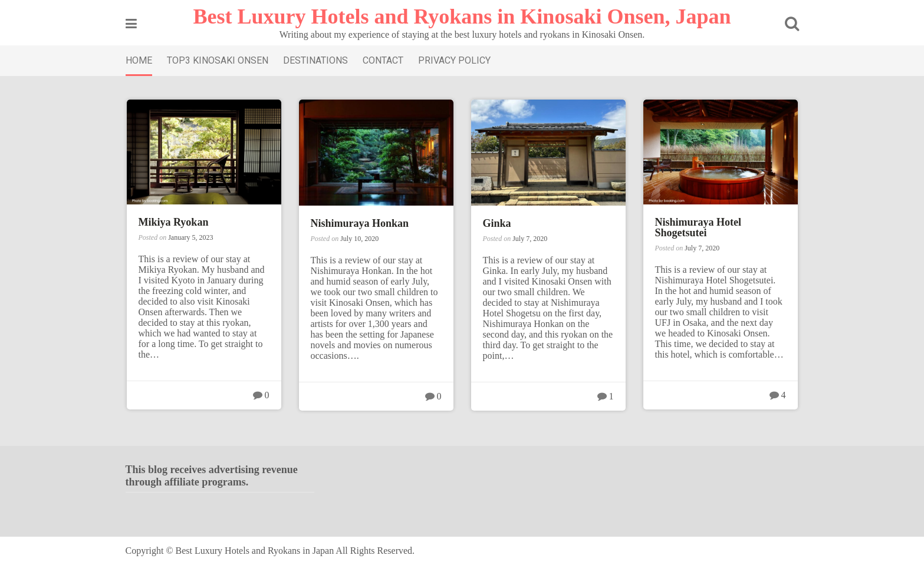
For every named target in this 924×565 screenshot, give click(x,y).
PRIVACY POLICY (454, 60)
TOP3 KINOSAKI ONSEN (218, 60)
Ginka (497, 223)
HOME (139, 60)
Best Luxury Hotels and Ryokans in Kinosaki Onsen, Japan (462, 16)
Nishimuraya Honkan (360, 223)
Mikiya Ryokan (174, 222)
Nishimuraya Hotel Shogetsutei (698, 227)
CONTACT (383, 60)
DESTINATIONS (315, 60)
